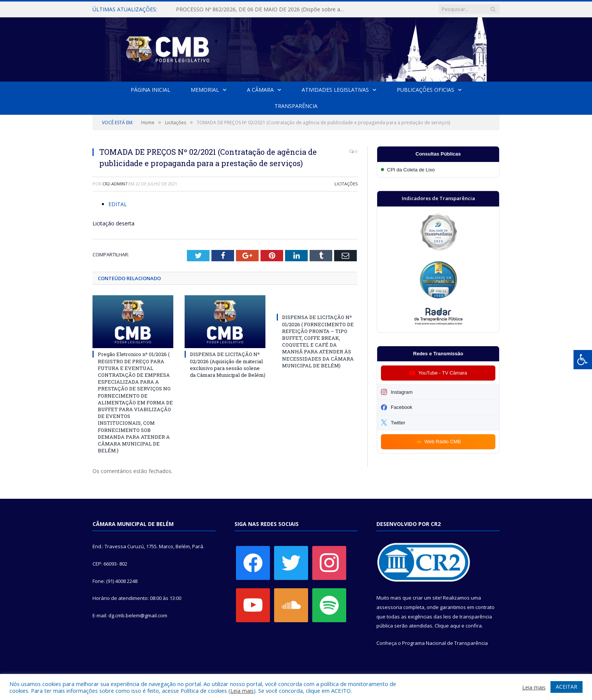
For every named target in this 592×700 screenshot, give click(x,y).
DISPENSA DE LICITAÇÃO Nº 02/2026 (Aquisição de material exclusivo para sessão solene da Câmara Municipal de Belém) (228, 365)
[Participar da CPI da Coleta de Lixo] (438, 170)
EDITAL (118, 204)
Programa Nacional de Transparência (445, 643)
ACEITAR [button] (567, 687)
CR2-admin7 (115, 184)
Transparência (296, 106)
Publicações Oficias (425, 90)
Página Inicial (150, 90)
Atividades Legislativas (335, 90)
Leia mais (242, 691)
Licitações (346, 184)
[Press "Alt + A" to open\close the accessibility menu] (583, 360)
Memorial (205, 90)
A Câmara (260, 90)
